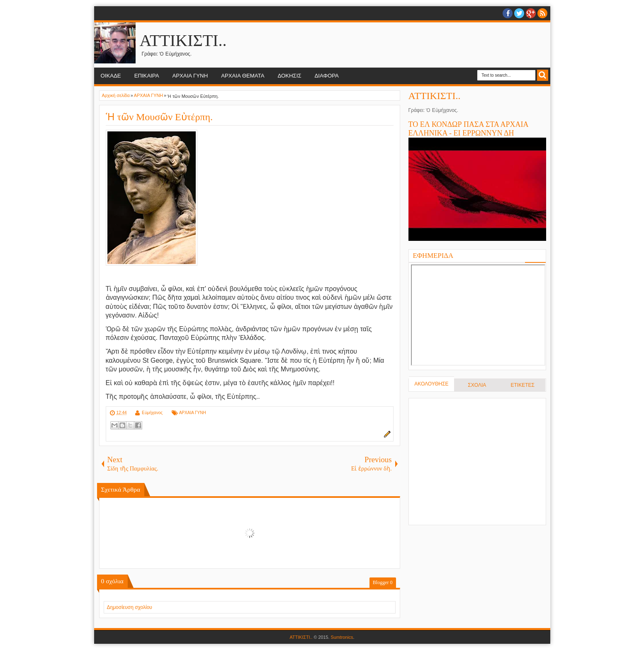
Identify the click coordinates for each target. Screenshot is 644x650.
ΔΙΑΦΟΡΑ (327, 76)
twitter (519, 13)
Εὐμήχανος (152, 413)
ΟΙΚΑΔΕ (111, 76)
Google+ (531, 13)
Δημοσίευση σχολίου (130, 607)
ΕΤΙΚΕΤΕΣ (522, 385)
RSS (542, 13)
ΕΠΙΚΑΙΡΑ (147, 76)
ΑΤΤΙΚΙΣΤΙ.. (183, 40)
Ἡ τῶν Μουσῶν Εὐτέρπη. (159, 117)
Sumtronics (342, 637)
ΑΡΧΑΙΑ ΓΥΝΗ (190, 76)
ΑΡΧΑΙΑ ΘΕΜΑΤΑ (243, 76)
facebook (508, 13)
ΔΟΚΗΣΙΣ (289, 76)
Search (543, 75)
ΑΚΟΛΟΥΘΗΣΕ (431, 384)
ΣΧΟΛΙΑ (477, 385)
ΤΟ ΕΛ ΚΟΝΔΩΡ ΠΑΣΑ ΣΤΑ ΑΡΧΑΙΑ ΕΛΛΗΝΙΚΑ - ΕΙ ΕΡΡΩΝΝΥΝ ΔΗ (468, 129)
